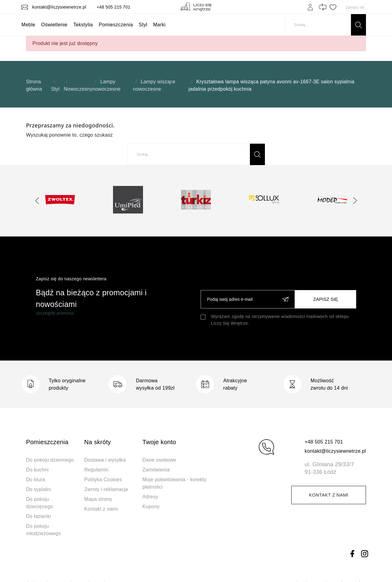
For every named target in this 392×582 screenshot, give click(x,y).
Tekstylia (83, 25)
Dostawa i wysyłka (105, 460)
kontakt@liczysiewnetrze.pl (55, 7)
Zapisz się (326, 299)
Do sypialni (39, 489)
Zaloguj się (355, 7)
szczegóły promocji (55, 313)
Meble (28, 25)
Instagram (364, 534)
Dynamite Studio (328, 563)
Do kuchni (37, 470)
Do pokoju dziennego (50, 460)
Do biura (36, 480)
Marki (159, 25)
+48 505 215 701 (114, 7)
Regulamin (96, 470)
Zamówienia (156, 470)
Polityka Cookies (103, 480)
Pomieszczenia (116, 25)
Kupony (151, 506)
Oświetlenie (54, 25)
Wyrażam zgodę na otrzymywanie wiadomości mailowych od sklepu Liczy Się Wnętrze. (280, 320)
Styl (143, 25)
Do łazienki (39, 516)
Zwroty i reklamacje (106, 489)
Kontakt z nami (101, 509)
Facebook (352, 534)
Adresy (150, 497)
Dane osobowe (159, 460)
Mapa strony (98, 499)
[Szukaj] (325, 25)
